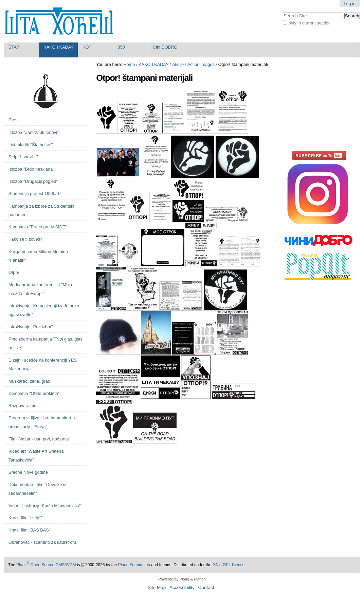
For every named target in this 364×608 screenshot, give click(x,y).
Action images (201, 64)
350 (121, 47)
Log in (350, 4)
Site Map (157, 587)
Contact (206, 587)
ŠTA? (14, 47)
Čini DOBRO (165, 47)
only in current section (309, 23)
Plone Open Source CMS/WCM (46, 565)
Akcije (178, 64)
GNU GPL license (229, 565)
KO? (87, 47)
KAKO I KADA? (58, 47)
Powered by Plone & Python (182, 579)
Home (129, 64)
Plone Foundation (134, 565)
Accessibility (182, 587)
